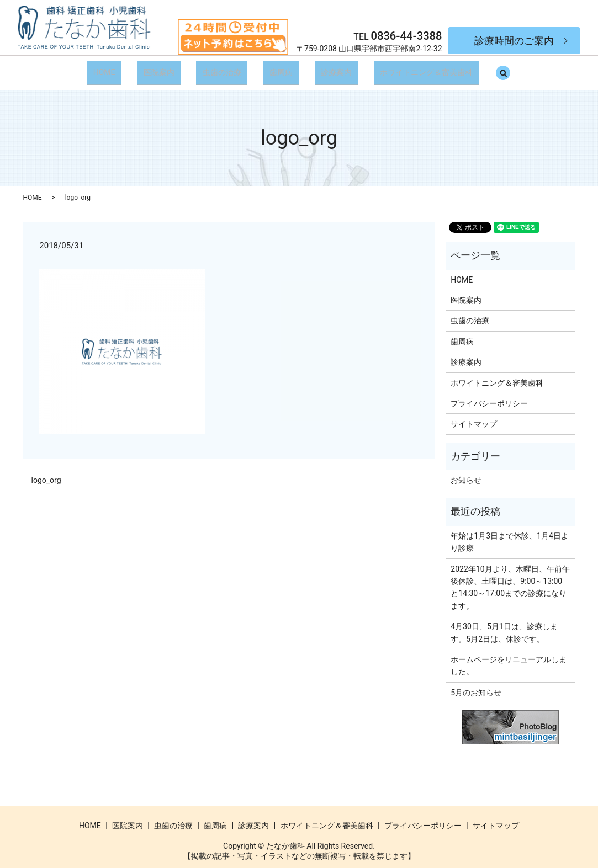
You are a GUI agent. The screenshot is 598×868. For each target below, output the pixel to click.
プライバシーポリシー (489, 396)
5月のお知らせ (476, 685)
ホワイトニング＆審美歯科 (414, 68)
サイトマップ (474, 417)
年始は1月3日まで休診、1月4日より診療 (509, 535)
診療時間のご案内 (514, 41)
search (494, 69)
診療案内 (329, 68)
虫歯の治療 (224, 68)
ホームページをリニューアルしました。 (509, 658)
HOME (117, 68)
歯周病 (278, 68)
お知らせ (466, 473)
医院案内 (166, 68)
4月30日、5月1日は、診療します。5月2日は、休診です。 (504, 625)
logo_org (46, 473)
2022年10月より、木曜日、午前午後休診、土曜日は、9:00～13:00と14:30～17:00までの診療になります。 (510, 580)
